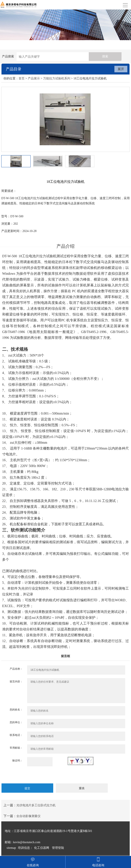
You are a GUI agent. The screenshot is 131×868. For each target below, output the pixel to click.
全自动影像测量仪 (28, 816)
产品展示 (34, 78)
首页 (22, 78)
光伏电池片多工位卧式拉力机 (36, 805)
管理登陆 (58, 848)
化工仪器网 (42, 848)
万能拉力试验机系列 (57, 78)
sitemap (11, 848)
